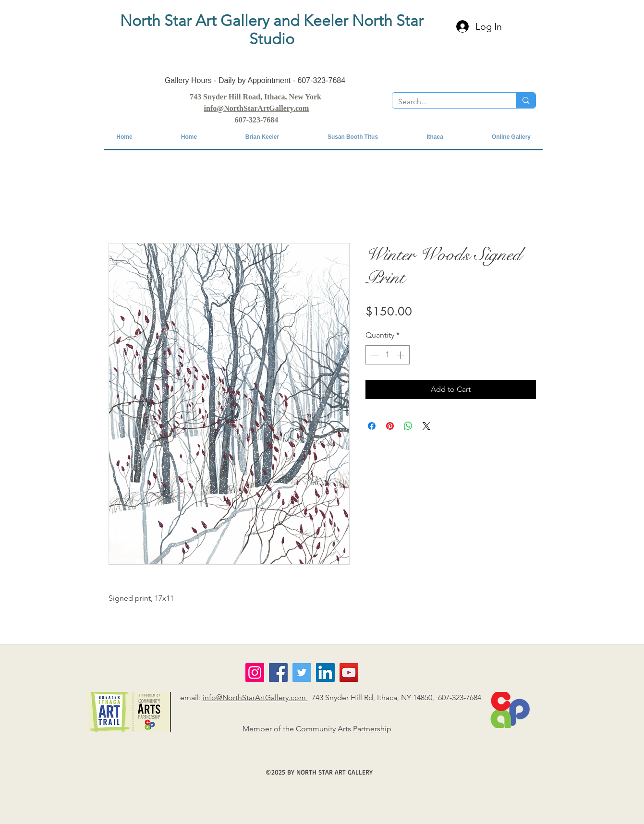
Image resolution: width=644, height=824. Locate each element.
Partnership (372, 729)
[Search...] (447, 102)
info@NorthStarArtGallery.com (255, 697)
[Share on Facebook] (372, 426)
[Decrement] (374, 355)
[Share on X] (426, 426)
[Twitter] (302, 673)
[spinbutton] (388, 355)
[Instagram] (255, 673)
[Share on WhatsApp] (408, 426)
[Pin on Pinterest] (390, 426)
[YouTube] (349, 673)
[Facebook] (278, 673)
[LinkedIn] (325, 673)
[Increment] (401, 355)
